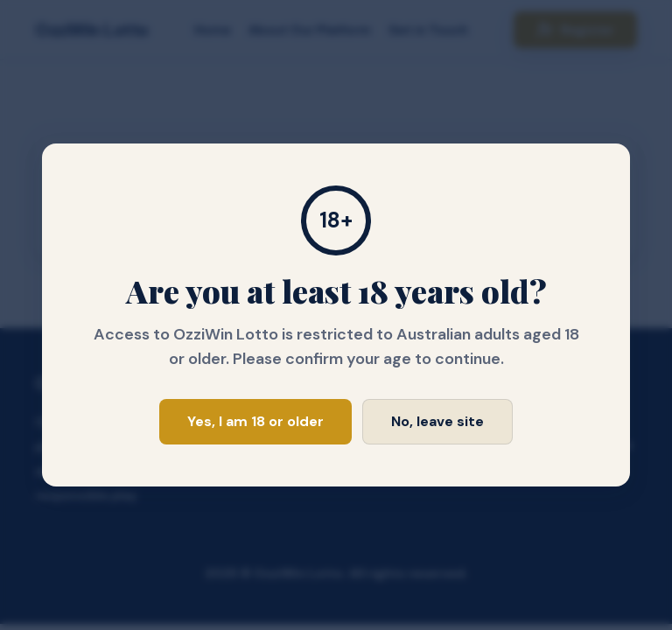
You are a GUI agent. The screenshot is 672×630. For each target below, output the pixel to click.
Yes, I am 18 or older (255, 421)
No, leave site (437, 421)
